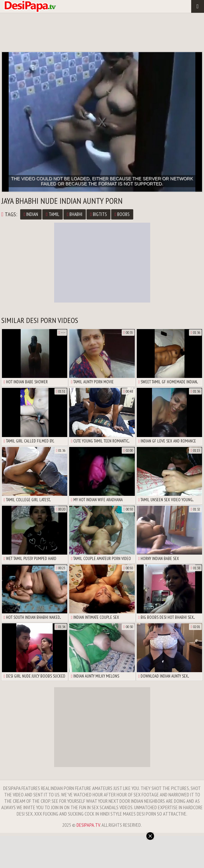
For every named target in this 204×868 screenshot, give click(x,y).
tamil (52, 214)
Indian (31, 214)
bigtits (98, 214)
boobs (122, 214)
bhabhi (75, 214)
